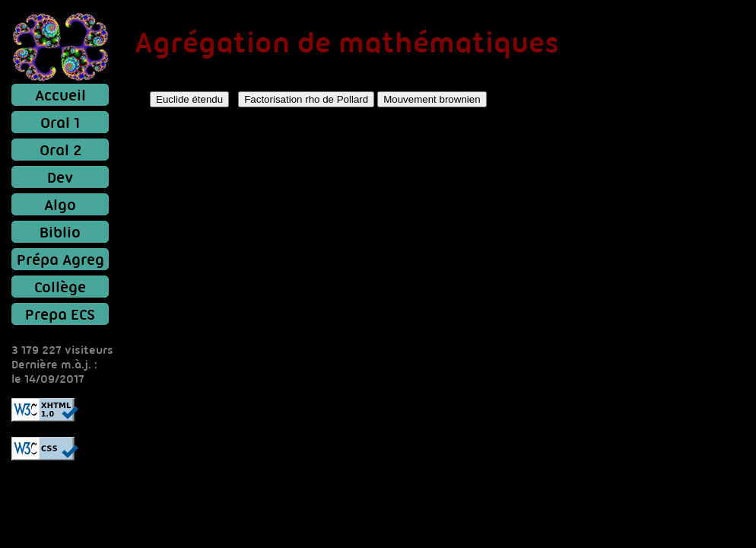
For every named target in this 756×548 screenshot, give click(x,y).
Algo (60, 204)
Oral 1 (60, 122)
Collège (60, 287)
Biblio (60, 232)
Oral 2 (60, 150)
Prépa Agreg (60, 259)
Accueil (60, 95)
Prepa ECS (60, 314)
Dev (60, 177)
